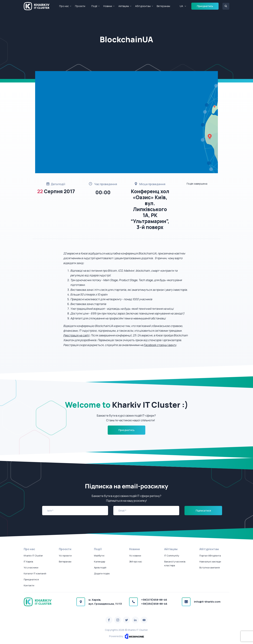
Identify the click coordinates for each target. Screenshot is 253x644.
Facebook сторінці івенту (160, 345)
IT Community (172, 556)
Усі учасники (31, 567)
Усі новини (135, 556)
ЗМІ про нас (136, 562)
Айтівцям (124, 6)
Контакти (29, 585)
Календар (100, 562)
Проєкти (80, 6)
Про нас (64, 6)
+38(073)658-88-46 (154, 600)
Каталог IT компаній (35, 573)
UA (181, 6)
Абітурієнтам (143, 6)
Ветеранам (163, 6)
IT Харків (28, 562)
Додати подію (102, 573)
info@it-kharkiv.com (207, 602)
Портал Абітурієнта (210, 556)
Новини (108, 6)
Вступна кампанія (210, 567)
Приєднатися (31, 579)
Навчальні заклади (210, 562)
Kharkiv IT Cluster (33, 556)
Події (94, 6)
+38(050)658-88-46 (154, 604)
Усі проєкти (65, 556)
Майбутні (99, 556)
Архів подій (100, 567)
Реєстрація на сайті (76, 335)
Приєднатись (205, 6)
